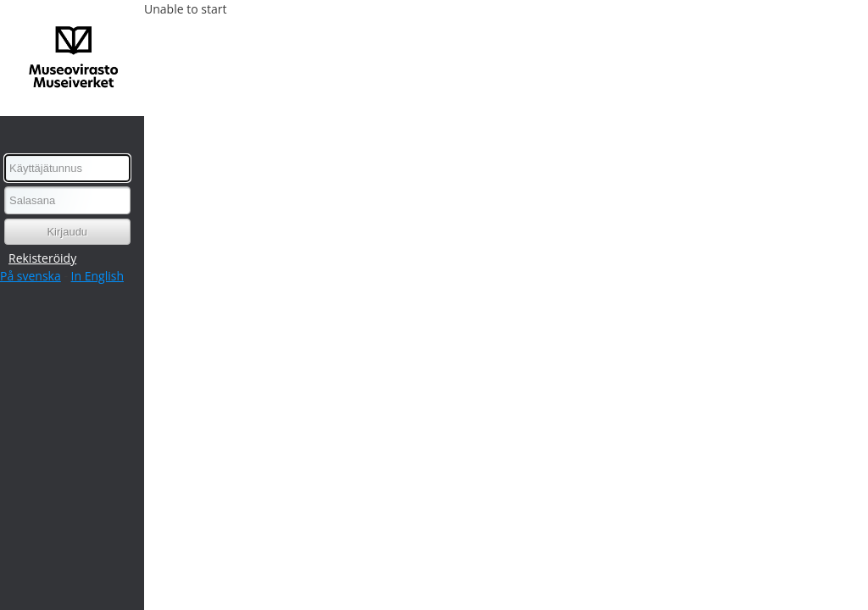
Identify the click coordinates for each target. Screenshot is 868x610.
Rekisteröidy (42, 258)
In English (97, 276)
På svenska (31, 276)
